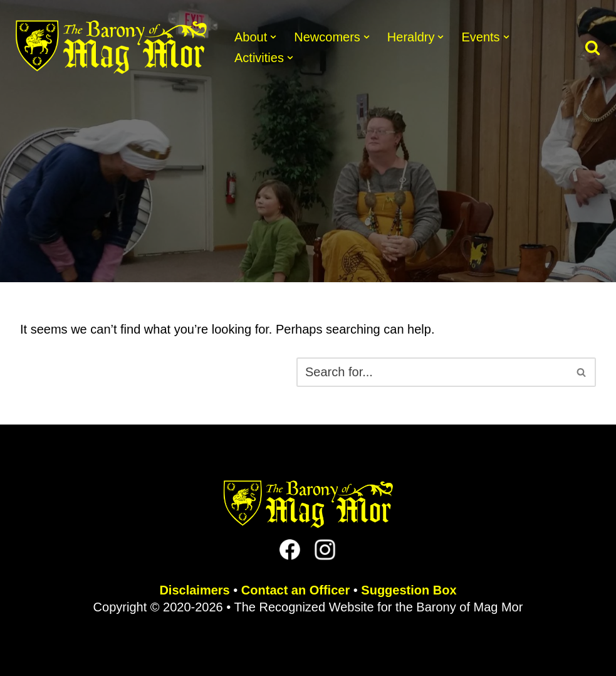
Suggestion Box (409, 590)
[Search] (593, 47)
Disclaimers (194, 590)
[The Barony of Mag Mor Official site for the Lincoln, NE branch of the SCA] (111, 47)
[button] (273, 37)
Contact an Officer (295, 590)
